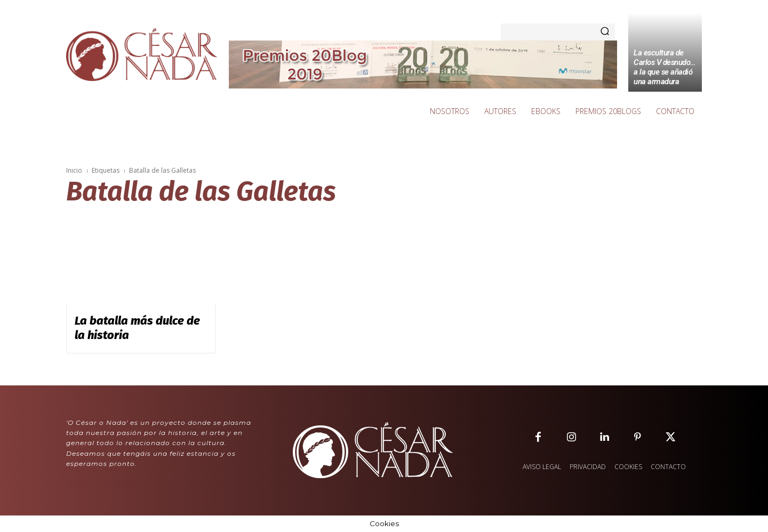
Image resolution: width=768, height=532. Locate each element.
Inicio (74, 170)
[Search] (605, 32)
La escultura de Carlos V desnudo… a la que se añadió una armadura (665, 67)
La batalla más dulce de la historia (137, 328)
